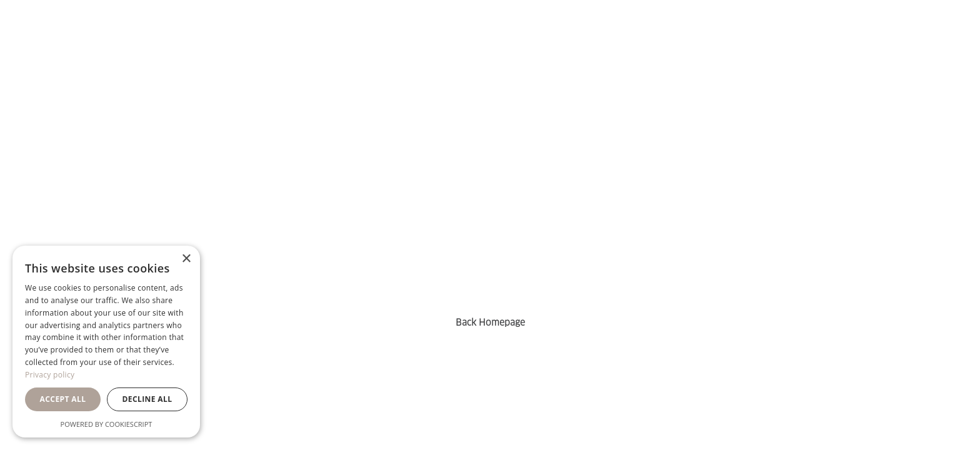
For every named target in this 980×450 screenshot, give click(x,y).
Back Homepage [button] (490, 322)
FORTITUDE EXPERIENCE (425, 37)
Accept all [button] (63, 399)
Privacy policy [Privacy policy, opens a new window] (50, 375)
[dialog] (106, 342)
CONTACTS (658, 37)
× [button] (186, 259)
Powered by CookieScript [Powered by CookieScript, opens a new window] (107, 424)
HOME (309, 37)
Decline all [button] (147, 399)
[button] (895, 37)
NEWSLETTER (564, 37)
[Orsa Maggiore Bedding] (55, 37)
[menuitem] (309, 37)
